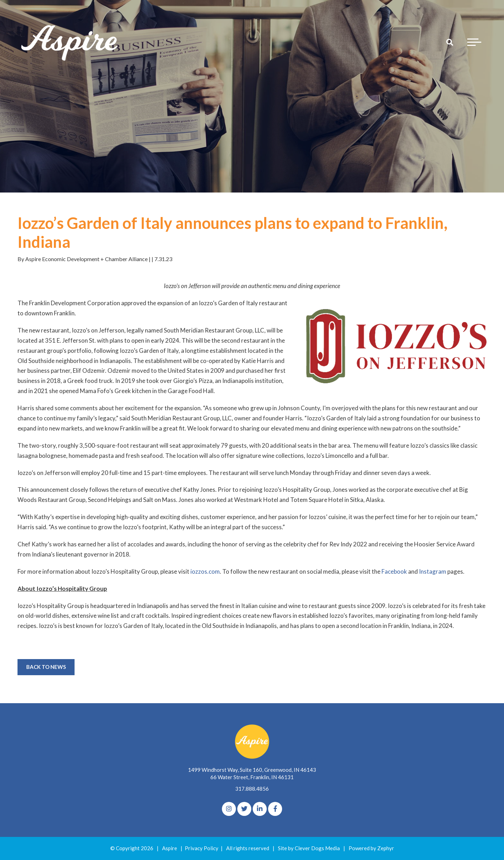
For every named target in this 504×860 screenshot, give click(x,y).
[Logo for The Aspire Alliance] (70, 42)
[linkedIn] (260, 809)
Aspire (170, 848)
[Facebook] (275, 809)
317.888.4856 (252, 789)
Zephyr (386, 848)
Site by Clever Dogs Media (309, 848)
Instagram (433, 571)
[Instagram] (229, 809)
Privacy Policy (202, 848)
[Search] (450, 42)
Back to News (46, 667)
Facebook (394, 571)
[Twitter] (244, 809)
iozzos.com (205, 571)
